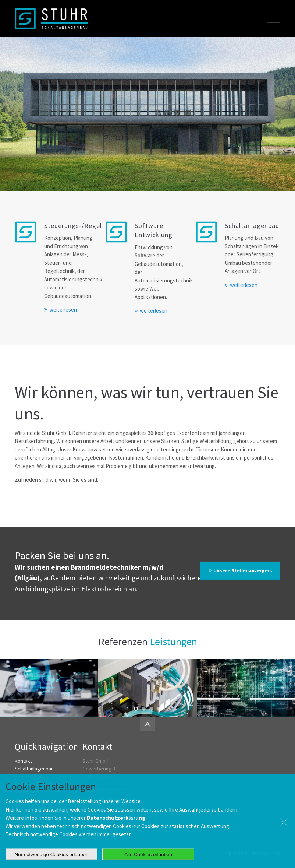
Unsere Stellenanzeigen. (243, 570)
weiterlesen (63, 310)
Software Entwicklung (38, 784)
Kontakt (23, 761)
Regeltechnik (29, 776)
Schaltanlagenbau (34, 769)
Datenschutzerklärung (116, 836)
